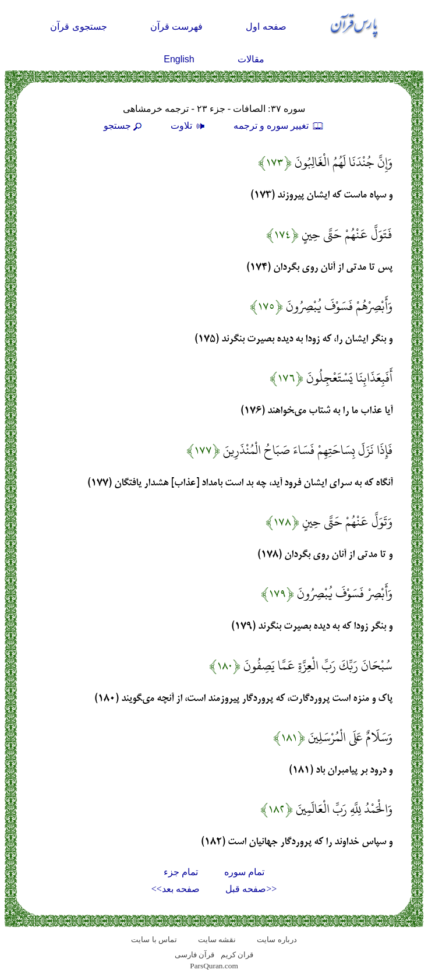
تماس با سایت (154, 940)
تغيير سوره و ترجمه (279, 126)
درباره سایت (277, 940)
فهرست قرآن (176, 27)
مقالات (251, 59)
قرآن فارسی (194, 955)
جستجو (124, 126)
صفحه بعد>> (176, 889)
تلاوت (189, 126)
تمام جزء (181, 872)
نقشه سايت (217, 940)
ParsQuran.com (214, 966)
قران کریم (237, 955)
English (179, 59)
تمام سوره (244, 872)
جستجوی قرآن (78, 27)
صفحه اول (266, 27)
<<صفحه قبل (251, 889)
